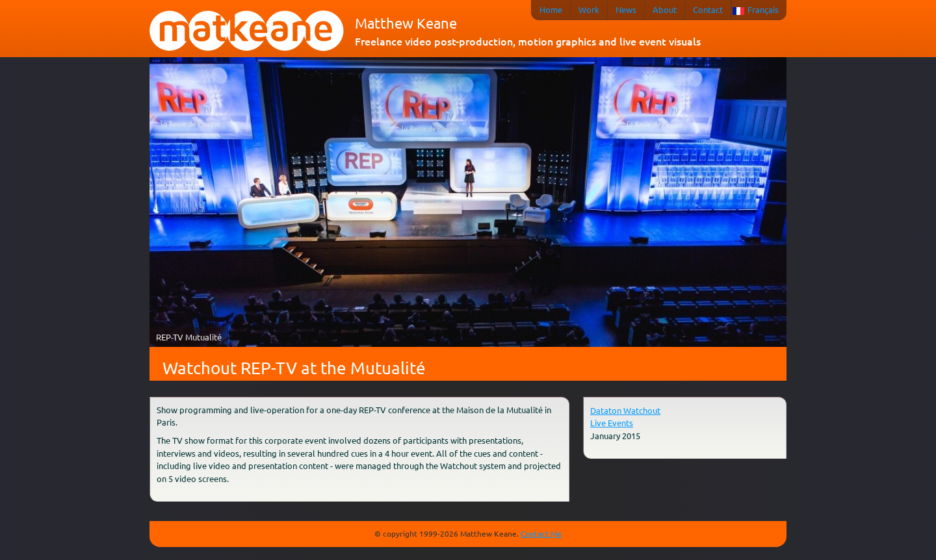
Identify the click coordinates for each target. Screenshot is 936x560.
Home (551, 9)
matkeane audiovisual (247, 31)
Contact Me (541, 533)
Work (589, 9)
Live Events (612, 423)
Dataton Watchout (625, 410)
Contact (708, 9)
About (665, 9)
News (626, 9)
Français (763, 9)
